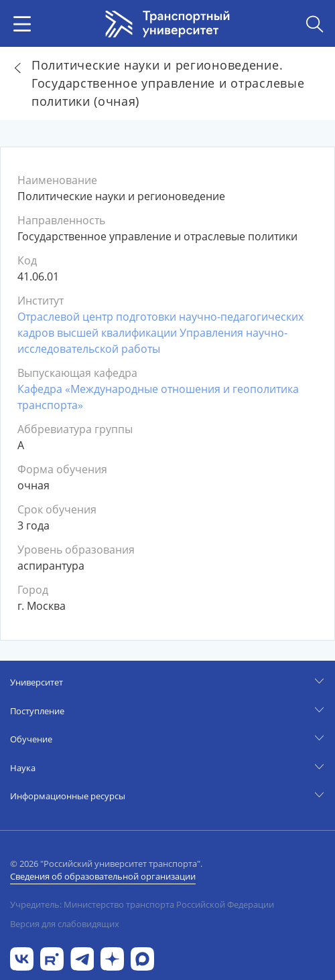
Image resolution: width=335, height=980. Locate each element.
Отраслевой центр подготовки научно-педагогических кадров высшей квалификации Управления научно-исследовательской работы (160, 333)
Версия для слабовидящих (65, 924)
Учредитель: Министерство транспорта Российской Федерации (142, 904)
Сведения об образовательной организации (103, 876)
